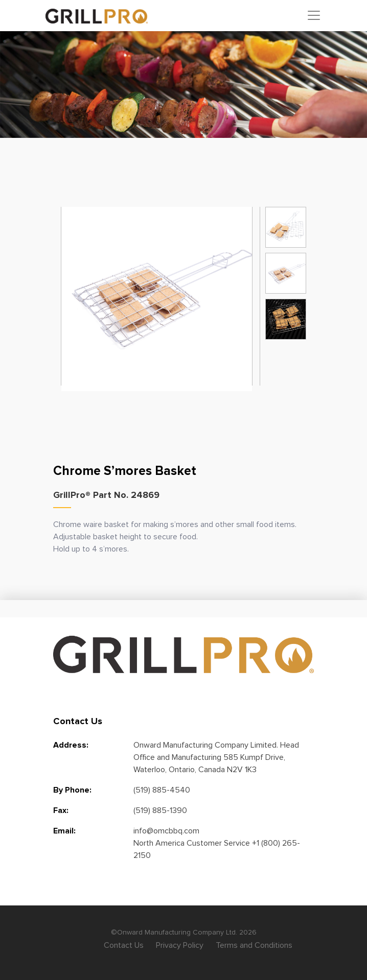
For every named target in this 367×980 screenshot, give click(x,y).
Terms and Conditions (254, 945)
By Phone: (72, 790)
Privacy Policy (180, 945)
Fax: (61, 810)
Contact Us (124, 945)
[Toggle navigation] (314, 15)
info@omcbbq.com (166, 831)
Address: (71, 745)
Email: (64, 831)
